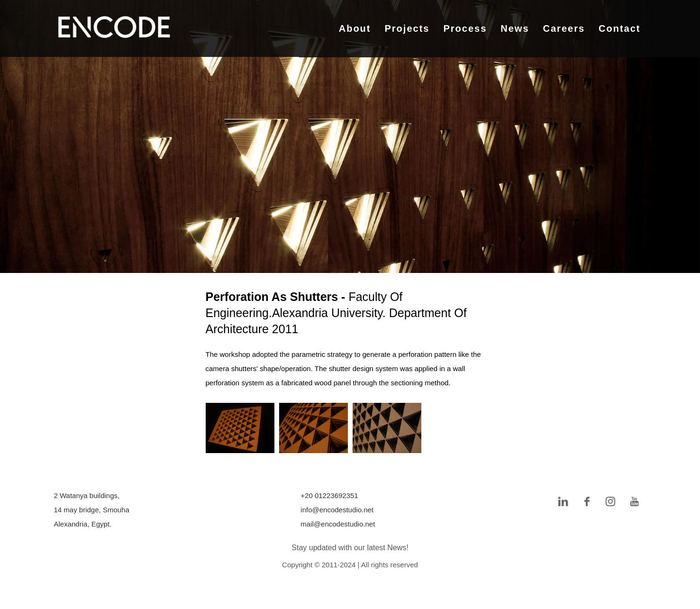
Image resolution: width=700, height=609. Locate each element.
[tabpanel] (350, 136)
